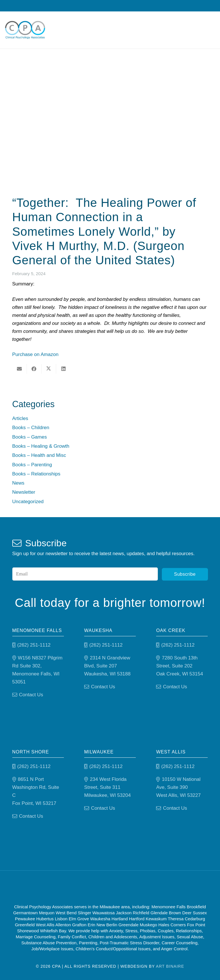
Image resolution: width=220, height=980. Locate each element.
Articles (20, 418)
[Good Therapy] (86, 887)
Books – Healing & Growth (41, 446)
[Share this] (34, 369)
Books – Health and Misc (39, 455)
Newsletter (24, 492)
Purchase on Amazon (36, 354)
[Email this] (20, 369)
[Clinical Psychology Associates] (25, 30)
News (18, 483)
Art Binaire (170, 966)
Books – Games (30, 437)
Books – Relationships (36, 474)
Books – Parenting (32, 465)
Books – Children (31, 428)
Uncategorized (28, 502)
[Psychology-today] (140, 887)
